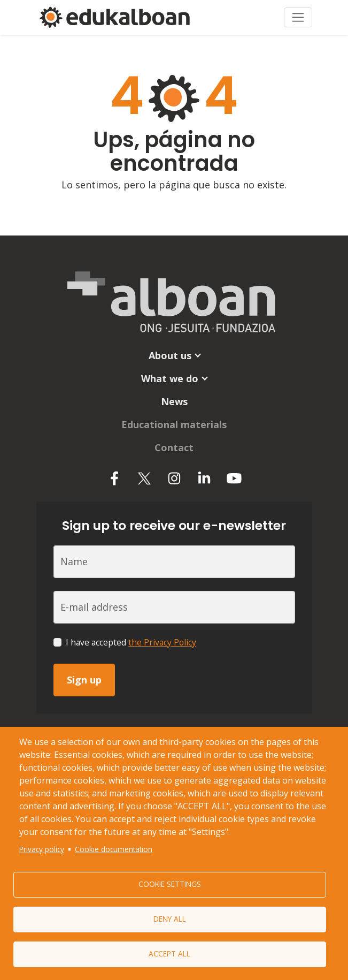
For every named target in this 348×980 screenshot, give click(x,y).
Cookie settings (170, 884)
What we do (170, 378)
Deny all (170, 919)
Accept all (169, 954)
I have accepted (131, 642)
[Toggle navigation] (298, 17)
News (174, 401)
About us (170, 355)
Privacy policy (42, 849)
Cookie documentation (114, 849)
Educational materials (174, 424)
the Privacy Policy (162, 642)
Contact (174, 447)
